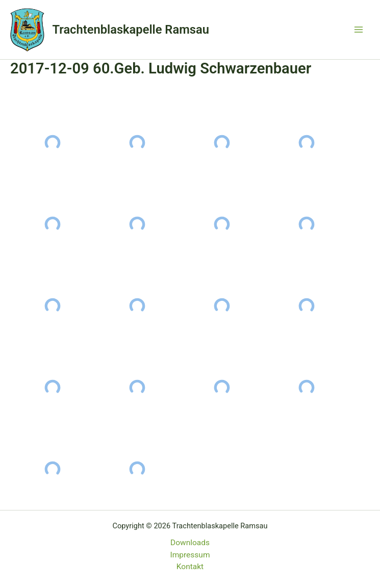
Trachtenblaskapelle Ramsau (131, 30)
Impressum (190, 555)
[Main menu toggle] (359, 29)
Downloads (190, 543)
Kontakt (190, 567)
